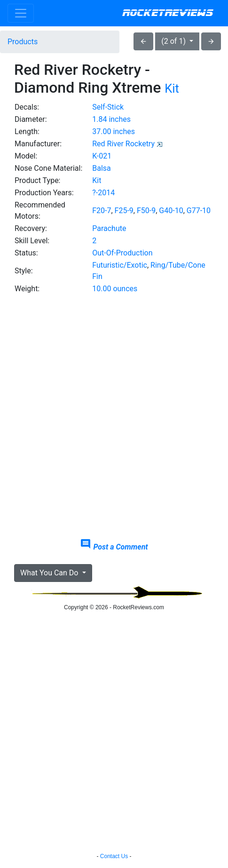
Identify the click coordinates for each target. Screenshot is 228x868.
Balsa (102, 168)
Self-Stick (108, 107)
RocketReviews (168, 13)
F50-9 (146, 211)
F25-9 (124, 211)
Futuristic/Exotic (120, 265)
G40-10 (171, 211)
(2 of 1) (174, 41)
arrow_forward (211, 41)
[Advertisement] (114, 417)
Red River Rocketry (123, 144)
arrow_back (143, 41)
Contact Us (114, 856)
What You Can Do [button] (50, 573)
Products (23, 42)
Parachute (109, 228)
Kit (172, 88)
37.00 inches (114, 131)
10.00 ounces (115, 289)
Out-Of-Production (122, 253)
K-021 (102, 156)
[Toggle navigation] (21, 13)
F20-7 (102, 211)
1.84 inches (111, 119)
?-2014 (103, 193)
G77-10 (199, 211)
